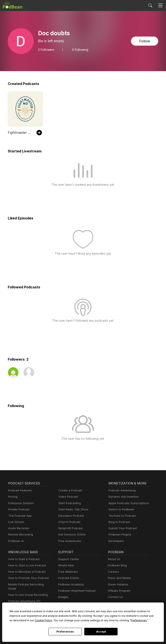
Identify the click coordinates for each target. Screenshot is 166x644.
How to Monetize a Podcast (27, 572)
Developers (116, 541)
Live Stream (16, 522)
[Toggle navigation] (160, 6)
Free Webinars (68, 572)
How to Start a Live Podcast (27, 565)
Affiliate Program (119, 591)
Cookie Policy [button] (43, 620)
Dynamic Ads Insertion (124, 497)
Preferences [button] (139, 620)
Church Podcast (69, 522)
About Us (114, 559)
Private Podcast (19, 509)
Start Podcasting (70, 503)
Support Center (69, 559)
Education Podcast (71, 516)
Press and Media (119, 578)
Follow (145, 41)
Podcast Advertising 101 (24, 601)
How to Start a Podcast (24, 559)
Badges (63, 597)
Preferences (65, 632)
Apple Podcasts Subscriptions (129, 503)
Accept (101, 632)
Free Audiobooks (70, 541)
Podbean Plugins (120, 534)
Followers (46, 50)
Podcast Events (69, 578)
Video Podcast (68, 497)
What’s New (66, 565)
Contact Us (115, 597)
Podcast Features (20, 490)
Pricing (13, 497)
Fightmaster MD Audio (20, 133)
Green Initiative (118, 584)
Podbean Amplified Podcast (77, 591)
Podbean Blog (117, 565)
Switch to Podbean (121, 509)
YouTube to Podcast (122, 516)
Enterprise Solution (21, 503)
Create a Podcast (70, 490)
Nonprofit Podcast (71, 528)
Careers (113, 572)
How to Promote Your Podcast (29, 578)
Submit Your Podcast (123, 528)
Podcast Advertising (122, 490)
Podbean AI (16, 541)
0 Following (80, 50)
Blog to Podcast (119, 522)
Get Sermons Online (72, 534)
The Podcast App (20, 516)
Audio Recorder (19, 528)
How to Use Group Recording (28, 595)
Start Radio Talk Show (73, 509)
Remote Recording (21, 534)
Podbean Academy (71, 584)
